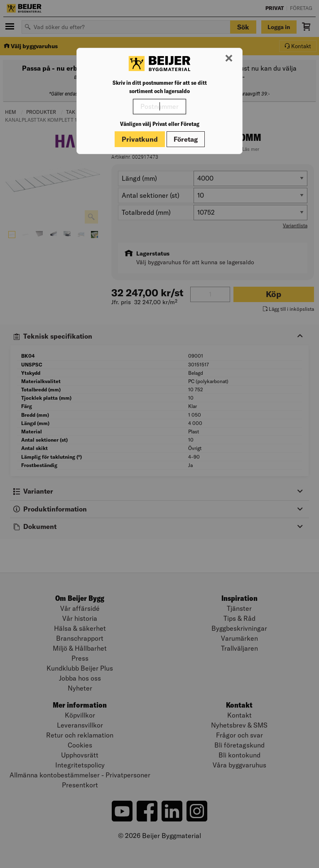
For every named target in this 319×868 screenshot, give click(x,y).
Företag (186, 139)
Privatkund (140, 139)
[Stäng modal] (229, 59)
